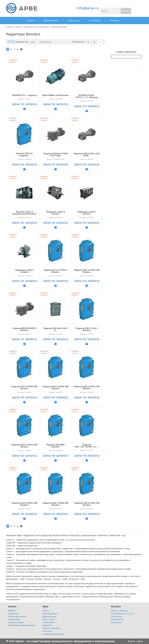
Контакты (114, 20)
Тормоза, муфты (16, 622)
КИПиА (12, 611)
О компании (95, 20)
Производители (50, 614)
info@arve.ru (88, 8)
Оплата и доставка (52, 628)
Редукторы (13, 614)
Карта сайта (135, 641)
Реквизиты (116, 622)
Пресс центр (74, 20)
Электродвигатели (17, 617)
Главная (10, 27)
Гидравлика (14, 619)
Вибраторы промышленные (22, 625)
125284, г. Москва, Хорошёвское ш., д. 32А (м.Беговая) (122, 614)
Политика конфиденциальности (53, 633)
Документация (51, 20)
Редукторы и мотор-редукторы (37, 27)
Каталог (31, 20)
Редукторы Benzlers (60, 27)
